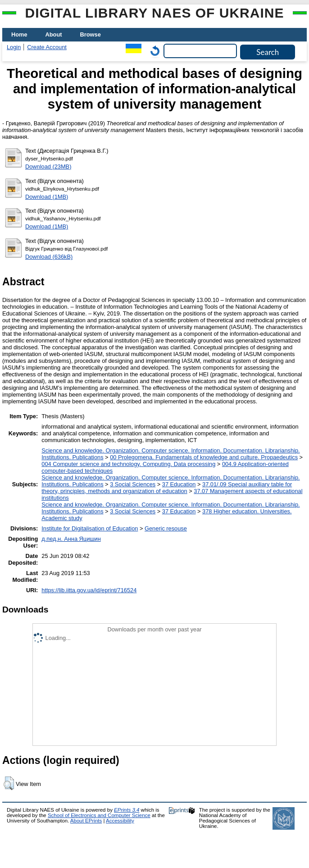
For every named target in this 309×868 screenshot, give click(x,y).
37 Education (179, 484)
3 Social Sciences (133, 484)
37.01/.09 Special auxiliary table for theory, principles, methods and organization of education (167, 488)
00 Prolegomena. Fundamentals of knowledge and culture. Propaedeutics (204, 457)
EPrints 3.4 (127, 810)
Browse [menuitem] (91, 34)
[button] (9, 783)
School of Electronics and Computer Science (99, 815)
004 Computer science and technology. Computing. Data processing (128, 464)
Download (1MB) (47, 197)
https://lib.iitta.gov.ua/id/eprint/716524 (89, 590)
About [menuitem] (54, 34)
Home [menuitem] (19, 34)
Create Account (47, 47)
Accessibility (120, 821)
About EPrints (86, 821)
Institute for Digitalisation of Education (90, 528)
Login (14, 47)
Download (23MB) (48, 167)
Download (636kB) (49, 257)
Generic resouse (166, 528)
